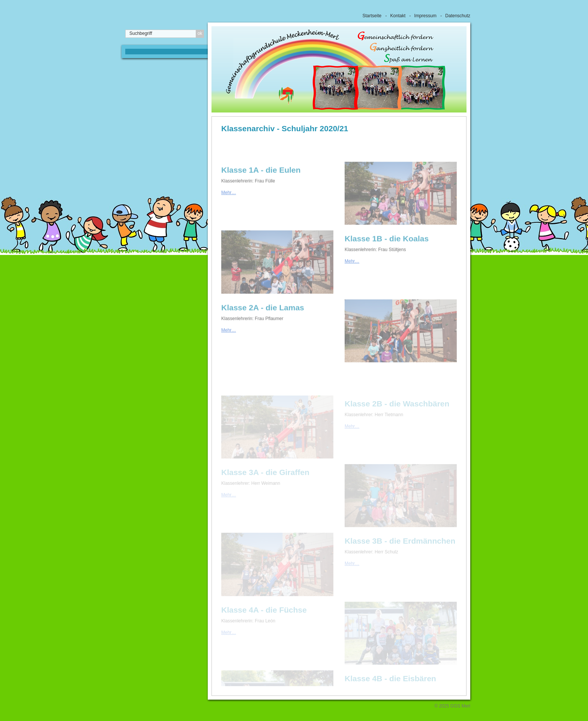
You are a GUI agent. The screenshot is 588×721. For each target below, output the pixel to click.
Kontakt (398, 16)
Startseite (372, 16)
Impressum (425, 16)
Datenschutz (458, 16)
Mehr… (229, 201)
